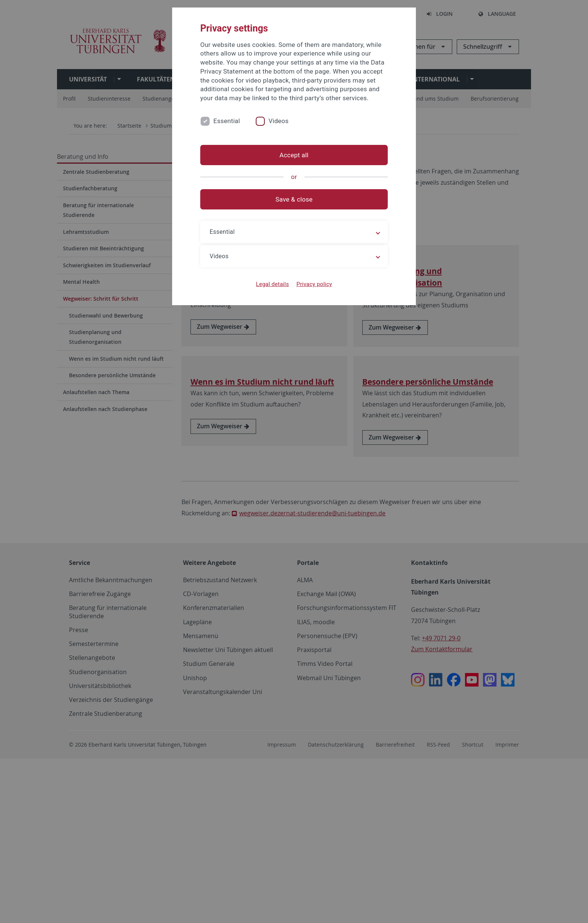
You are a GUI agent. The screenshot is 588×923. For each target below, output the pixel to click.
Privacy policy (314, 284)
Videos (279, 121)
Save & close (294, 199)
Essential (227, 121)
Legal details (273, 284)
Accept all (294, 155)
